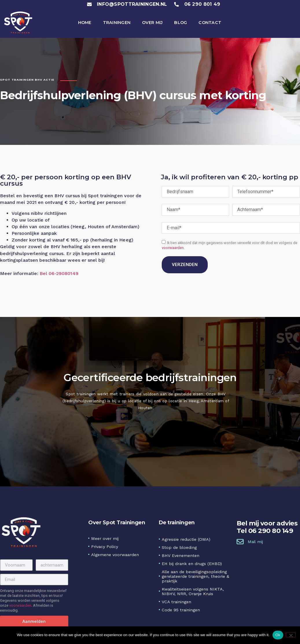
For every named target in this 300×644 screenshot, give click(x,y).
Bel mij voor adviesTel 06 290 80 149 (267, 527)
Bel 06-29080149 (59, 274)
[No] (291, 635)
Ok (278, 635)
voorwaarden (173, 248)
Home (85, 23)
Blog (181, 23)
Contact (210, 23)
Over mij (152, 23)
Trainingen (117, 23)
